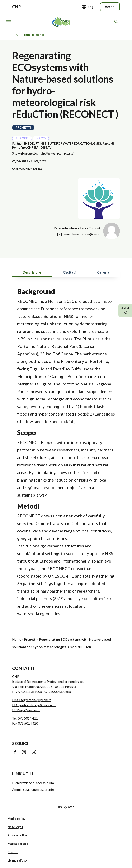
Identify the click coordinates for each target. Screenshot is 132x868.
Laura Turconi (90, 228)
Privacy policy (17, 835)
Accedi (110, 7)
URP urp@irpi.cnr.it (26, 710)
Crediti (13, 852)
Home (17, 639)
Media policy (16, 819)
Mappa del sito (18, 844)
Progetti (30, 639)
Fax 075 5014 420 (25, 723)
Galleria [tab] (103, 272)
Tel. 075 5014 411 (25, 718)
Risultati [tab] (69, 272)
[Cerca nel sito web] (117, 22)
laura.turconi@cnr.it (86, 234)
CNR (17, 7)
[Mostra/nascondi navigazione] (9, 22)
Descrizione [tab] (32, 272)
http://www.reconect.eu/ (56, 153)
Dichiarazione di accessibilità (33, 783)
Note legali (15, 827)
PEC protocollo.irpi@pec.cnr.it (34, 705)
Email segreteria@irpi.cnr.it (31, 700)
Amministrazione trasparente (33, 789)
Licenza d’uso (17, 860)
